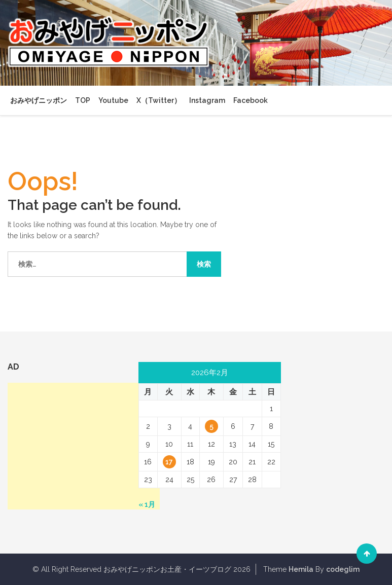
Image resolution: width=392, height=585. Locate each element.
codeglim (343, 569)
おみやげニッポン (39, 100)
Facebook (251, 100)
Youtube (113, 100)
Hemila (301, 569)
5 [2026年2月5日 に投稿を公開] (211, 426)
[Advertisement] (84, 446)
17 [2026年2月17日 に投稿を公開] (169, 462)
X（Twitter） (159, 100)
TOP (83, 100)
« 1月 (147, 504)
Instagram (207, 100)
